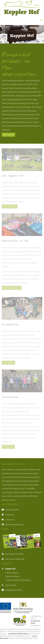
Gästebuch (10, 515)
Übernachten (8, 135)
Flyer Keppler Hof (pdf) (14, 554)
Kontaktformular (12, 510)
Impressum (10, 520)
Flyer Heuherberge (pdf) (15, 559)
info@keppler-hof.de (14, 590)
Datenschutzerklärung (14, 525)
